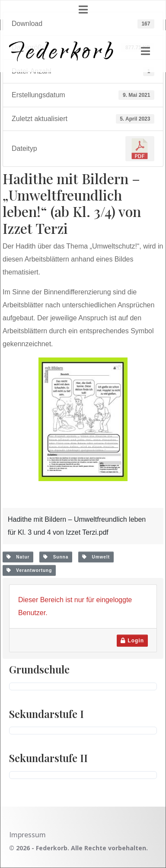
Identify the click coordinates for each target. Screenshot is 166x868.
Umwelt (96, 557)
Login (132, 641)
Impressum (27, 835)
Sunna (56, 557)
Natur (18, 557)
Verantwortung (29, 570)
